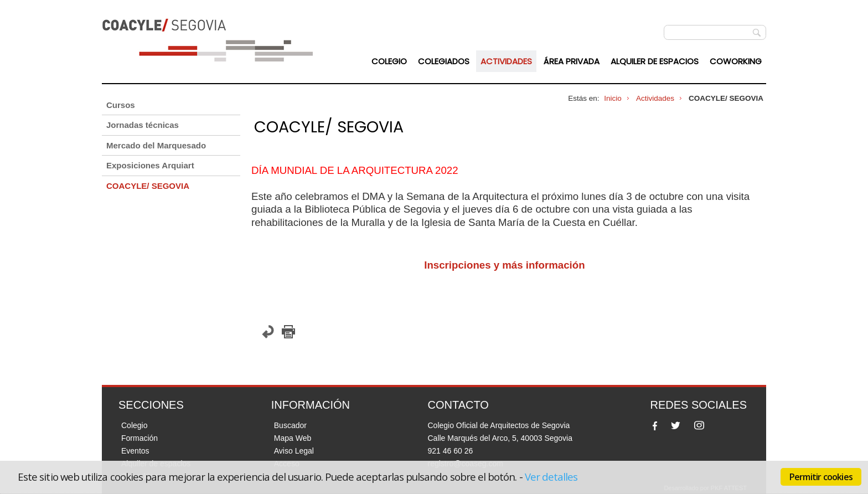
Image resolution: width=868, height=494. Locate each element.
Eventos (135, 451)
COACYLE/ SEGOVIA (148, 186)
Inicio (613, 98)
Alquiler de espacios (655, 61)
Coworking (736, 61)
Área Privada (572, 61)
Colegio (389, 61)
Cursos (121, 105)
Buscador (290, 425)
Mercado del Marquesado (156, 145)
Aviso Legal (294, 451)
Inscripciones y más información (506, 265)
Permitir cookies (821, 477)
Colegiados (444, 61)
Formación (139, 438)
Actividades (506, 61)
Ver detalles (551, 477)
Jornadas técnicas (143, 125)
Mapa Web (293, 438)
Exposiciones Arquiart (150, 165)
